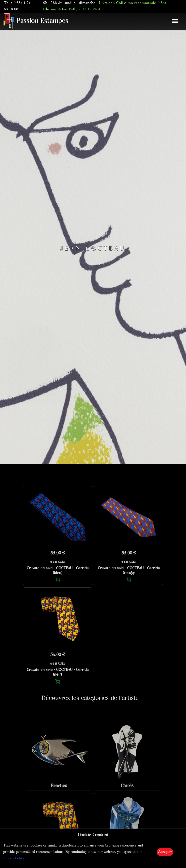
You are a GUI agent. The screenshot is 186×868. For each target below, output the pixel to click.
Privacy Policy (14, 858)
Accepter (165, 852)
